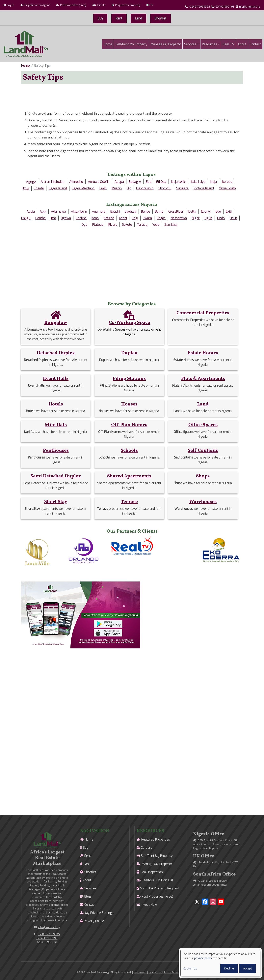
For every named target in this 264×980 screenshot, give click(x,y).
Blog (88, 896)
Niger (196, 218)
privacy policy (203, 958)
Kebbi (123, 218)
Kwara (147, 218)
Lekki (103, 188)
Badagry (135, 182)
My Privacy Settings (99, 913)
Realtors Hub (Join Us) (157, 880)
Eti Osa (161, 182)
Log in (10, 5)
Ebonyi (206, 211)
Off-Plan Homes (129, 425)
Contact (255, 44)
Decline (229, 968)
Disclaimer (140, 972)
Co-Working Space (129, 323)
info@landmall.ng (249, 7)
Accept (248, 968)
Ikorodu (227, 182)
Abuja (31, 211)
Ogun (208, 218)
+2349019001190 (47, 938)
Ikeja (214, 182)
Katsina (109, 218)
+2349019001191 (224, 7)
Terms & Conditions (176, 972)
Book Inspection (152, 872)
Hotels (56, 404)
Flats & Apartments (203, 379)
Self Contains (203, 451)
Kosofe (39, 188)
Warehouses (203, 502)
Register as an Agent (37, 5)
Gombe (40, 218)
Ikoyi (26, 188)
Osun (233, 218)
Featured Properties (156, 839)
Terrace (129, 502)
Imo (53, 218)
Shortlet (160, 18)
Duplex (129, 353)
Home (108, 44)
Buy (100, 18)
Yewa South (227, 188)
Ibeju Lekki (178, 182)
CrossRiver (176, 211)
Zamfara (171, 225)
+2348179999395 (199, 7)
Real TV (228, 44)
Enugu (26, 218)
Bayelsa (130, 211)
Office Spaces (203, 425)
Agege (31, 182)
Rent (119, 18)
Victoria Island (204, 188)
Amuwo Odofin (99, 182)
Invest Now (149, 905)
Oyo (84, 225)
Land (138, 18)
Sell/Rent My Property (131, 44)
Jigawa (66, 218)
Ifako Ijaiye (198, 182)
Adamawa (58, 211)
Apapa (119, 182)
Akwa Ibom (79, 211)
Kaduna (81, 218)
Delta (192, 211)
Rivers (113, 225)
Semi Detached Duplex (56, 476)
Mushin (117, 188)
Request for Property (128, 5)
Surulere (182, 188)
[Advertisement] (132, 96)
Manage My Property (166, 44)
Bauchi (115, 211)
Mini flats (56, 425)
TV (152, 5)
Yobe (156, 225)
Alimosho (76, 182)
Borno (159, 211)
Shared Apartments (129, 476)
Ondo (221, 218)
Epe (149, 182)
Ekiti (229, 211)
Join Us (101, 5)
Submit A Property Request (160, 888)
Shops (203, 476)
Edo (218, 211)
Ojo (129, 188)
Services (190, 44)
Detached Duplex (56, 353)
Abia (43, 211)
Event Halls (56, 379)
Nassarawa (179, 218)
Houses (129, 404)
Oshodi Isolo (145, 188)
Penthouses (56, 451)
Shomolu (165, 188)
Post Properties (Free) (73, 5)
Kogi (135, 218)
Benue (146, 211)
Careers (146, 848)
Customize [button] (190, 969)
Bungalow (56, 323)
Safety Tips (155, 972)
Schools (129, 451)
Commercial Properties (203, 313)
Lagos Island (58, 188)
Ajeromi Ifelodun (53, 182)
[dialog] (220, 963)
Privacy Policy (94, 921)
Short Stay (56, 502)
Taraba (142, 225)
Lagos (161, 218)
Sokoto (127, 225)
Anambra (99, 211)
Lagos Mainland (83, 188)
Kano (95, 218)
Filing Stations (129, 379)
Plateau (98, 225)
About (242, 44)
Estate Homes (203, 353)
